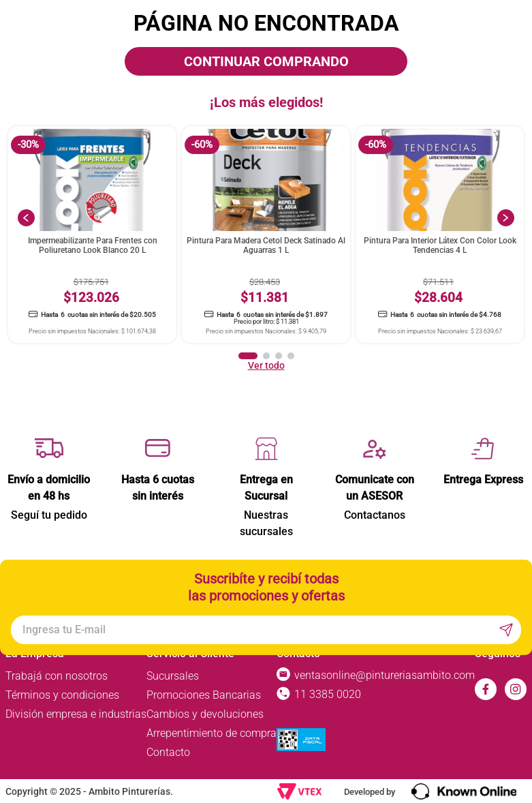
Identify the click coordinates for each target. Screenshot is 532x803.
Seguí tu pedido (49, 515)
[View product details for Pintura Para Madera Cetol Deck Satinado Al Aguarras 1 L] (266, 235)
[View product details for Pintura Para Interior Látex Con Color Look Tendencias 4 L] (440, 235)
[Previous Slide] (26, 218)
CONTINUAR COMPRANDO (266, 61)
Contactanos (375, 515)
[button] (248, 356)
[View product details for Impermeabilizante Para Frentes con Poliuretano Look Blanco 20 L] (92, 235)
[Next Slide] (506, 218)
